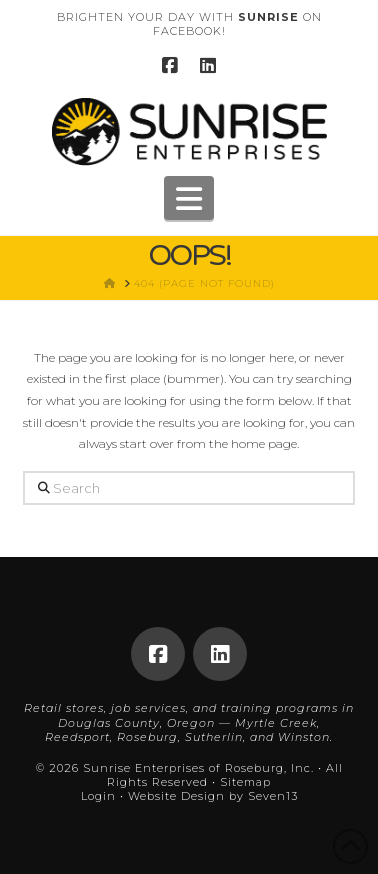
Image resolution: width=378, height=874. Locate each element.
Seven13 (273, 796)
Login (98, 796)
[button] (189, 198)
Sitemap (245, 782)
